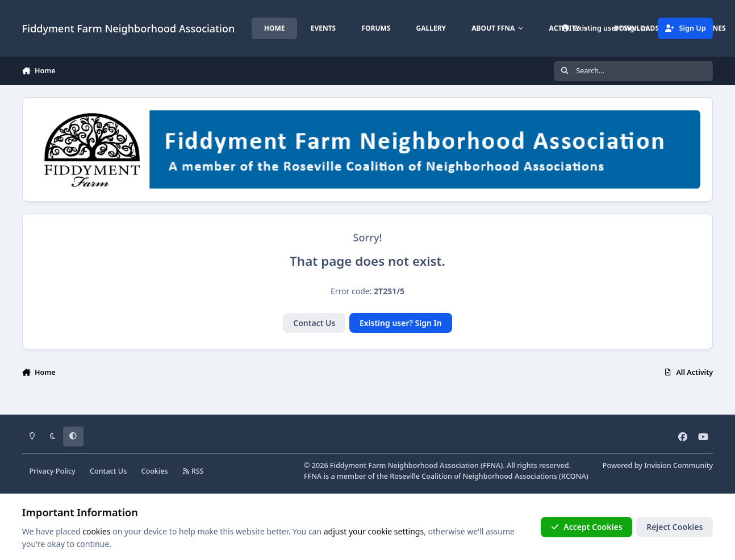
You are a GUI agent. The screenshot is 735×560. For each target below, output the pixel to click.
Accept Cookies (587, 527)
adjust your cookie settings (374, 531)
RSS (193, 471)
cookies (96, 531)
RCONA (574, 476)
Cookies (154, 471)
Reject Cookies (675, 527)
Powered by (658, 465)
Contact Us (314, 323)
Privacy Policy (52, 471)
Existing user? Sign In (401, 323)
